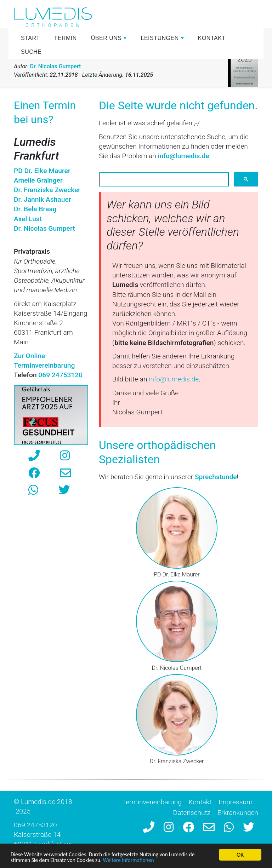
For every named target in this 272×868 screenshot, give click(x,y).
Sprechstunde (216, 477)
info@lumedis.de (184, 156)
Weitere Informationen (140, 860)
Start (30, 38)
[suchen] (163, 180)
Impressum (236, 802)
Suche (31, 52)
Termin (65, 38)
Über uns (110, 40)
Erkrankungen (238, 813)
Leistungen (163, 40)
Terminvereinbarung (152, 802)
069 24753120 (35, 825)
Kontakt (212, 38)
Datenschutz (192, 813)
